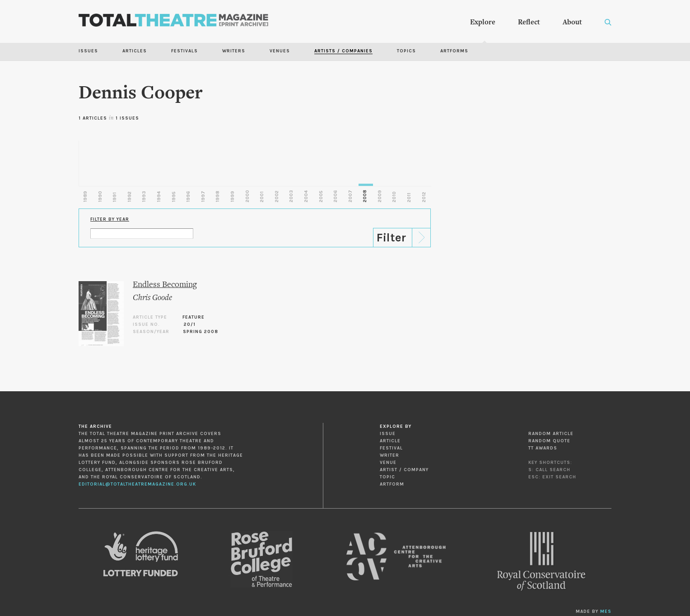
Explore (483, 23)
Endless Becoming (165, 285)
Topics (406, 51)
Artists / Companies (343, 51)
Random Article (551, 434)
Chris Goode (152, 298)
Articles (135, 51)
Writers (234, 51)
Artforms (454, 51)
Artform (392, 484)
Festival (391, 448)
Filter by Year (110, 219)
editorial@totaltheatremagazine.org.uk (137, 484)
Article (390, 441)
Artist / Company (404, 470)
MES (606, 611)
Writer (389, 455)
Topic (387, 477)
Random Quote (549, 441)
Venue (388, 463)
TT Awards (543, 448)
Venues (280, 51)
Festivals (184, 51)
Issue (388, 434)
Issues (88, 51)
